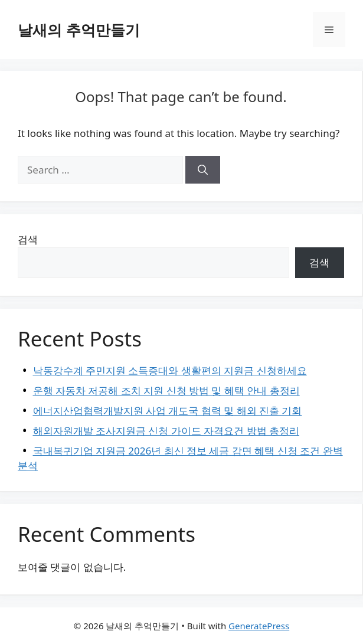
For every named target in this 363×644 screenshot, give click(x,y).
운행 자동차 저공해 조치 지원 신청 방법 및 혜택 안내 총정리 (166, 390)
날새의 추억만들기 (79, 30)
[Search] (203, 170)
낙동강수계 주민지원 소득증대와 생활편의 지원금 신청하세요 (170, 370)
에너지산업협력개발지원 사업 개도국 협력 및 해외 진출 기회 (168, 411)
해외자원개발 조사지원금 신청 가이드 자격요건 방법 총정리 (166, 431)
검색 (28, 239)
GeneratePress (259, 626)
